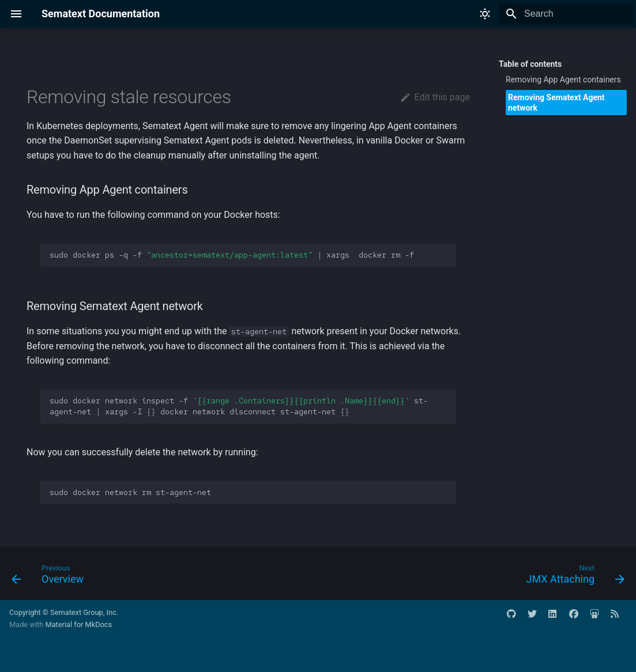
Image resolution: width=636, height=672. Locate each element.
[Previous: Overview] (51, 577)
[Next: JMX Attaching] (572, 577)
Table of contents (530, 64)
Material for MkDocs (78, 624)
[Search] (566, 14)
